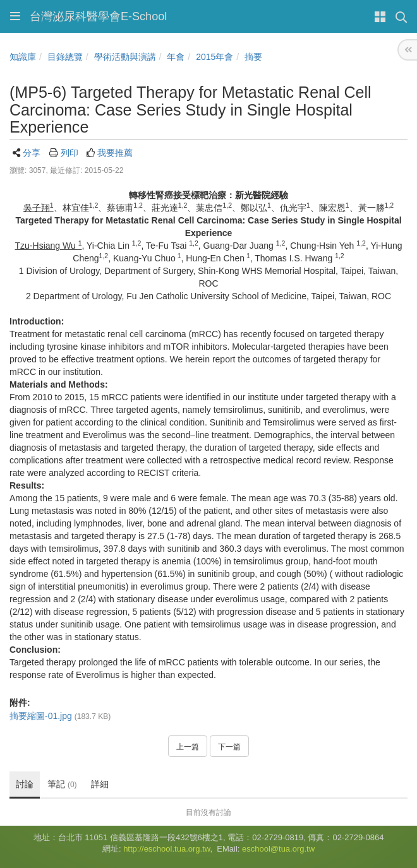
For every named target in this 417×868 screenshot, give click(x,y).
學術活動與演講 (125, 57)
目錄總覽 (65, 57)
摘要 (253, 57)
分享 (32, 153)
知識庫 (23, 57)
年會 (176, 57)
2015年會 (215, 57)
